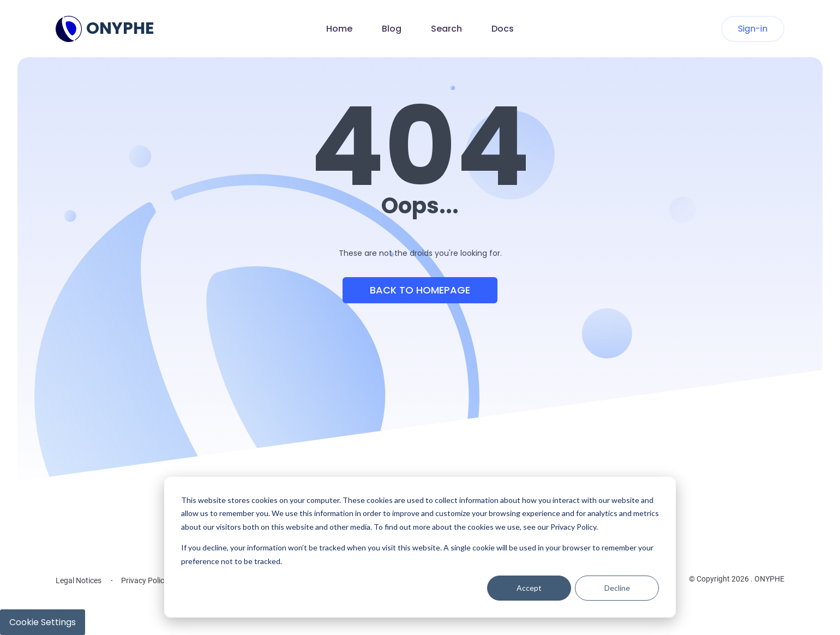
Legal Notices (79, 580)
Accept (529, 588)
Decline (617, 588)
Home (339, 29)
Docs (503, 29)
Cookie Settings (43, 622)
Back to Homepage (420, 290)
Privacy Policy (145, 580)
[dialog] (420, 547)
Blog (392, 29)
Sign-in (753, 29)
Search (446, 29)
